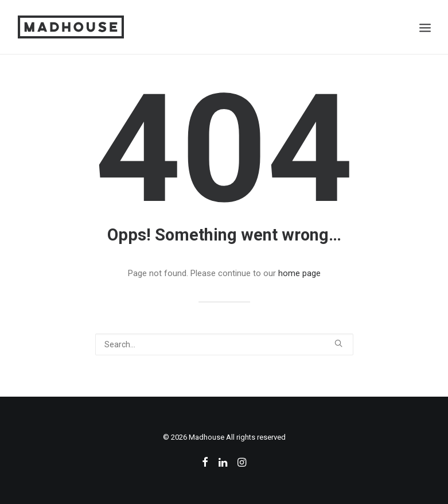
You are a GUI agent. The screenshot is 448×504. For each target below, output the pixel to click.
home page (299, 273)
